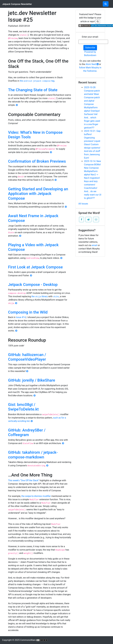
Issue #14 (21, 317)
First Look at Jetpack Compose (35, 267)
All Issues (83, 204)
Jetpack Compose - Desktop (33, 285)
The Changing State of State (33, 90)
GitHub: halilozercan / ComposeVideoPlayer (27, 357)
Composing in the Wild (28, 312)
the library (40, 296)
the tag (37, 81)
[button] (81, 220)
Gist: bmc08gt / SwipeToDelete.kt (23, 407)
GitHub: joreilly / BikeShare (32, 380)
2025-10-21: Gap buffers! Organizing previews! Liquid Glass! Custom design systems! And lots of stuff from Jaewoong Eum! (92, 144)
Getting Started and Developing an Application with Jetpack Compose (38, 194)
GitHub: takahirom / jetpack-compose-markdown (33, 455)
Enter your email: (90, 37)
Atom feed (92, 64)
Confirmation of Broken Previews (37, 161)
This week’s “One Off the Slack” (24, 480)
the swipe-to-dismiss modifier (36, 496)
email (95, 245)
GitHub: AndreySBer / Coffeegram (27, 433)
